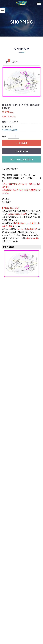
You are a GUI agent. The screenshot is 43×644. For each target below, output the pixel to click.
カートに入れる (21, 143)
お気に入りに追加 (22, 151)
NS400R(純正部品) (10, 130)
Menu (2, 10)
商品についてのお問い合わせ (21, 159)
